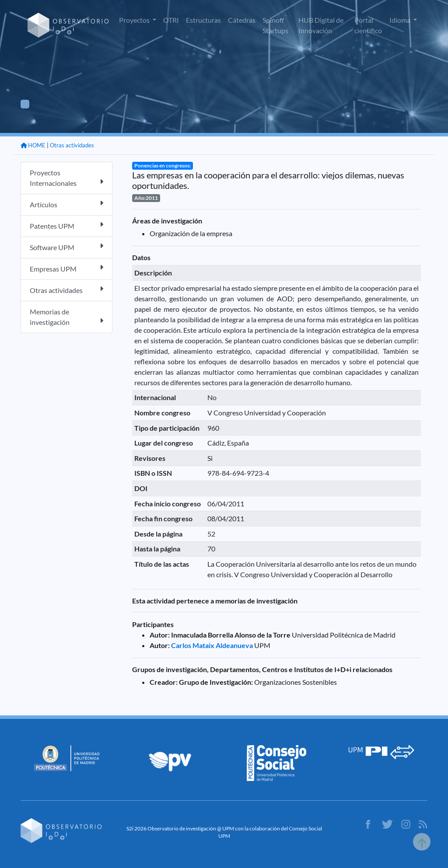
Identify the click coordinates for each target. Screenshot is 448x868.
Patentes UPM (66, 225)
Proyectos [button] (135, 20)
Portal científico (368, 25)
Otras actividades (72, 145)
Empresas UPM (66, 268)
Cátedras (242, 20)
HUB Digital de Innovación (321, 25)
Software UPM (66, 247)
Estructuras (203, 20)
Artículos (66, 204)
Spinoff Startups (275, 25)
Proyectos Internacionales (66, 178)
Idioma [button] (401, 20)
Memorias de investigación (66, 317)
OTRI (171, 20)
